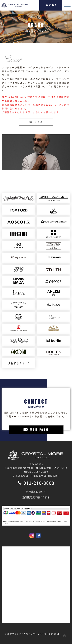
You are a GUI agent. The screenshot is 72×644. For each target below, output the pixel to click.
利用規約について (36, 492)
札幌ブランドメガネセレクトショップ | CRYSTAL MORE (37, 634)
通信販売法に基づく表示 (36, 497)
